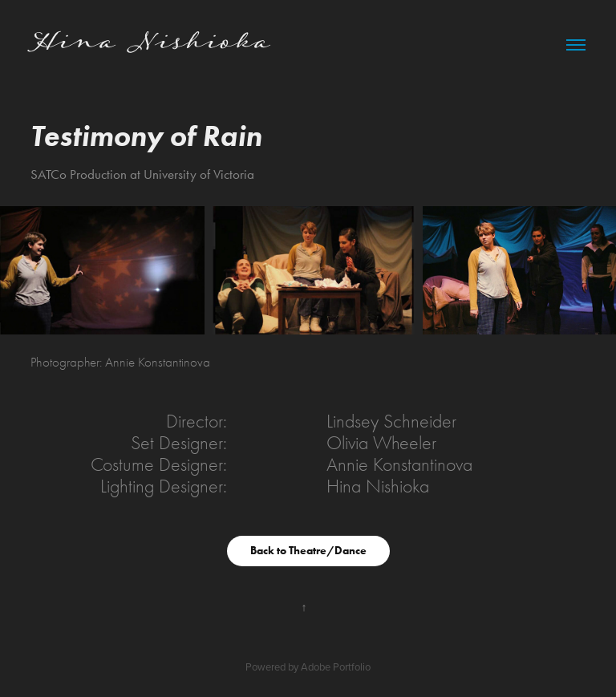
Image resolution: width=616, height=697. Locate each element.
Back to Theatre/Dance (308, 551)
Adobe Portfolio (336, 667)
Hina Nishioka (150, 44)
